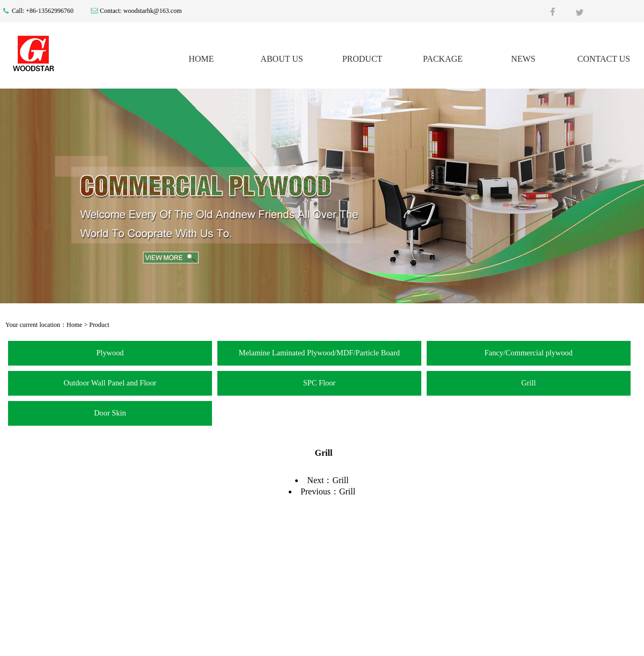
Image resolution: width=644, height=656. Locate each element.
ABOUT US (281, 59)
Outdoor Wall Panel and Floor (110, 383)
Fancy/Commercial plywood (529, 353)
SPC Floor (319, 383)
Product (99, 325)
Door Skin (110, 413)
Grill (528, 383)
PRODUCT (363, 59)
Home (74, 325)
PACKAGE (443, 59)
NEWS (523, 59)
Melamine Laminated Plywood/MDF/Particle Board (319, 353)
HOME (201, 59)
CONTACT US (604, 59)
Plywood (110, 353)
